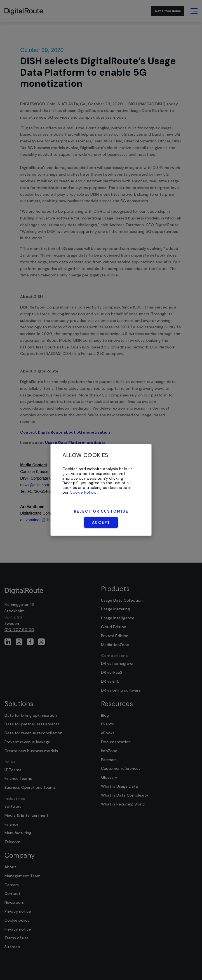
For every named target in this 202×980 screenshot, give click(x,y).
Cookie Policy (82, 492)
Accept (101, 522)
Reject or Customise (101, 511)
